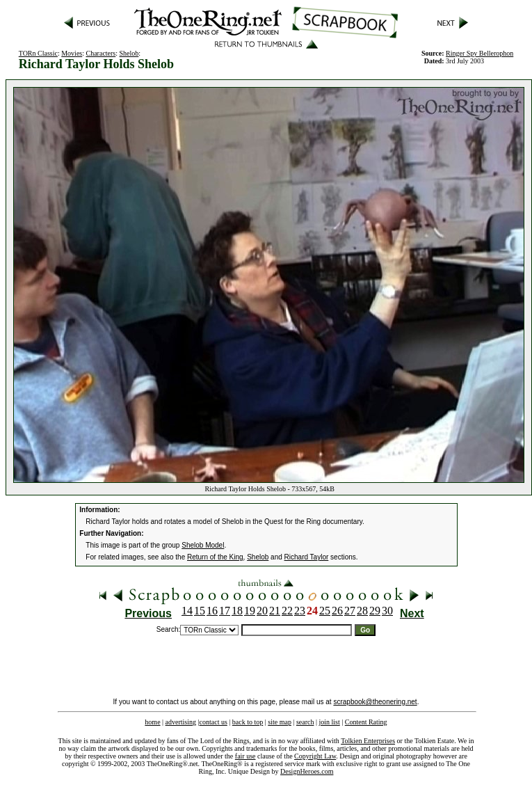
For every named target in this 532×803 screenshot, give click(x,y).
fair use (245, 756)
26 (337, 611)
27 (350, 611)
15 (200, 611)
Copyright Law (315, 756)
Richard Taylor (307, 557)
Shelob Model (203, 545)
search (305, 722)
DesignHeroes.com (307, 771)
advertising (181, 722)
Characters (101, 53)
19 (250, 611)
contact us (213, 722)
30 (387, 611)
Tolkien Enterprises (368, 741)
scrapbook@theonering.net (375, 702)
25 (325, 611)
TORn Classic (38, 53)
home (152, 722)
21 (275, 611)
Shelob (129, 53)
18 (237, 611)
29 (375, 611)
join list (329, 722)
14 (187, 611)
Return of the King (215, 557)
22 (287, 611)
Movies (72, 53)
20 (262, 611)
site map (280, 722)
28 (362, 611)
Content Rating (366, 722)
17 (225, 611)
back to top (248, 722)
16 (212, 611)
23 (300, 611)
